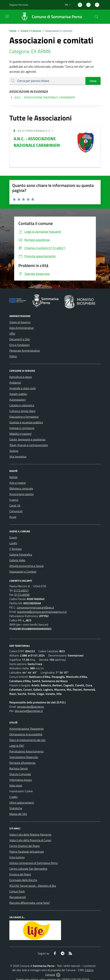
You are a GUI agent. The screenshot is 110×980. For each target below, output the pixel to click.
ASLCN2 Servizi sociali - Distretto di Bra (33, 886)
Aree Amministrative (21, 328)
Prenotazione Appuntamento (26, 751)
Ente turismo (17, 857)
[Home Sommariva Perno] (50, 17)
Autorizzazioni (18, 400)
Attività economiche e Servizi (26, 566)
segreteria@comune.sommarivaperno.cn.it (42, 612)
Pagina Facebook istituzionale (27, 852)
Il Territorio (15, 549)
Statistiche (16, 808)
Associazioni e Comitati (23, 572)
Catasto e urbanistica (22, 405)
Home (13, 31)
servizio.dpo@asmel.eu (31, 707)
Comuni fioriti (17, 891)
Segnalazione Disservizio (24, 757)
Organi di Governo (20, 322)
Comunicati (16, 511)
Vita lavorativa (18, 456)
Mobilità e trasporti (20, 434)
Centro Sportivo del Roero (24, 846)
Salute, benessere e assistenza (27, 439)
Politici (13, 356)
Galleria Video (17, 560)
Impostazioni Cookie (21, 791)
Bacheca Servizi (19, 768)
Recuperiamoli (18, 897)
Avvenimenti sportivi (21, 494)
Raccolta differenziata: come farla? (30, 903)
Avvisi (13, 517)
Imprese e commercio (22, 428)
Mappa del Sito (18, 814)
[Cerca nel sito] (96, 17)
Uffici (12, 333)
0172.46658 (22, 595)
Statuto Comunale (20, 774)
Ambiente (15, 383)
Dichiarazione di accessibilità (26, 734)
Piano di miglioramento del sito (27, 740)
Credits (13, 797)
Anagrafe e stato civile (23, 388)
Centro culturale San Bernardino (28, 869)
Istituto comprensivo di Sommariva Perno (34, 863)
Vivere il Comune (31, 31)
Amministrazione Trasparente (27, 729)
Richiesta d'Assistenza (22, 763)
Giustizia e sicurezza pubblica (26, 422)
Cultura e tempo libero (22, 411)
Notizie (13, 477)
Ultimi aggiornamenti (22, 803)
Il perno (14, 500)
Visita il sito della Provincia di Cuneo (30, 840)
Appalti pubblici (18, 394)
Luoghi (13, 543)
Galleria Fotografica (21, 554)
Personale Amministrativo (25, 351)
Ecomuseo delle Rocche (23, 880)
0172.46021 (21, 590)
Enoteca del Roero (20, 874)
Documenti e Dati (20, 339)
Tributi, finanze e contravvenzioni (29, 445)
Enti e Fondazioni (19, 345)
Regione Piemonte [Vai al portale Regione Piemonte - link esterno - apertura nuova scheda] (19, 5)
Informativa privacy (21, 780)
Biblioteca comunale (21, 488)
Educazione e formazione (24, 417)
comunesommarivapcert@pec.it (35, 607)
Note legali (16, 785)
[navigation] (7, 16)
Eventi (13, 537)
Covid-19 (15, 505)
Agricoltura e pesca (21, 377)
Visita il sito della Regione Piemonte (30, 834)
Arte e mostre (18, 483)
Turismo (14, 451)
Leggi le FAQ (17, 746)
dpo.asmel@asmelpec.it (29, 711)
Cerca (93, 81)
